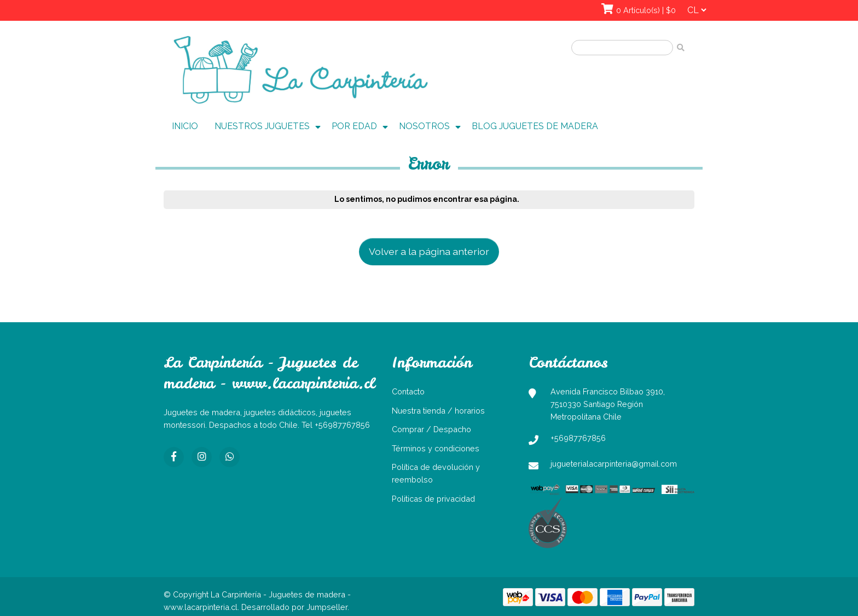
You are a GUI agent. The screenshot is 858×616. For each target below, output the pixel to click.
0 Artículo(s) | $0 (646, 10)
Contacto (408, 391)
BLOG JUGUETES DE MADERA (535, 126)
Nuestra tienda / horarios (438, 411)
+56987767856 (578, 438)
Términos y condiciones (436, 448)
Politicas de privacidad (433, 499)
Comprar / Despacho (431, 429)
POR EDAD (354, 126)
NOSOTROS (424, 126)
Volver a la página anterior (429, 251)
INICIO (185, 126)
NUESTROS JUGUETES (262, 126)
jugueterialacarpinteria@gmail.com (614, 464)
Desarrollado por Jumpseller (294, 607)
